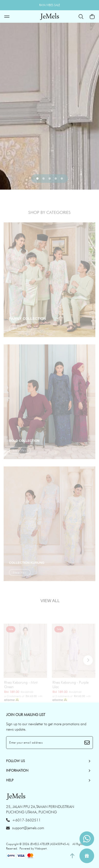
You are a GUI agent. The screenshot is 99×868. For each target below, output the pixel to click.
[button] (37, 179)
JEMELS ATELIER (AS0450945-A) (50, 844)
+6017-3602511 (23, 820)
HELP (10, 780)
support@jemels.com (25, 828)
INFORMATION (17, 770)
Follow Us (15, 761)
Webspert (41, 848)
